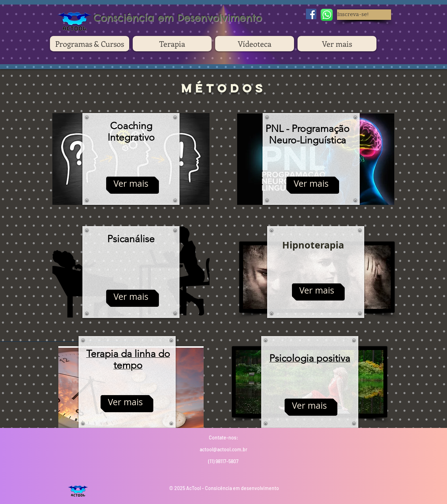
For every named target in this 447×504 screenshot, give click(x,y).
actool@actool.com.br (223, 449)
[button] (364, 15)
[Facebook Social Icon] (311, 14)
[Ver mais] (131, 184)
